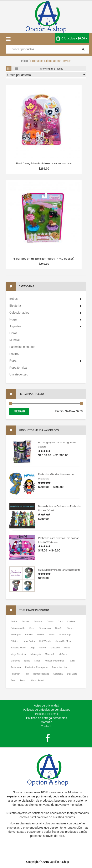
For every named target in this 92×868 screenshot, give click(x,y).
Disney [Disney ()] (70, 628)
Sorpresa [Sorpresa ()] (58, 674)
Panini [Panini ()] (72, 661)
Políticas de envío (47, 714)
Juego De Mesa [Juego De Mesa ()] (64, 641)
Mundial (14, 340)
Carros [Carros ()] (50, 621)
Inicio (24, 61)
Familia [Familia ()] (29, 634)
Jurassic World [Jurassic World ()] (18, 648)
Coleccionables (19, 313)
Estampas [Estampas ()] (16, 634)
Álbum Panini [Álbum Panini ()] (37, 680)
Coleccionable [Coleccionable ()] (18, 628)
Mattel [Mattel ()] (67, 648)
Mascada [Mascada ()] (55, 648)
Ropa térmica (18, 368)
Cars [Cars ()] (60, 621)
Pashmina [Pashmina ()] (16, 667)
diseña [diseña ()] (59, 628)
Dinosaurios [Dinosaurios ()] (45, 628)
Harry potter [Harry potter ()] (29, 641)
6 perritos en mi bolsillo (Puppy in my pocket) (44, 259)
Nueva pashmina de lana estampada (59, 570)
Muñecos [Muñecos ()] (15, 661)
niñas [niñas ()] (27, 661)
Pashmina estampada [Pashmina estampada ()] (36, 667)
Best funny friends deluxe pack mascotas (44, 163)
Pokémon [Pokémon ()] (15, 674)
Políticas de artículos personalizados (47, 710)
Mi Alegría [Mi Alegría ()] (35, 654)
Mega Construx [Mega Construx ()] (18, 654)
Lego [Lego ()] (32, 648)
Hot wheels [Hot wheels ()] (45, 641)
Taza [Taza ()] (13, 680)
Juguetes (15, 326)
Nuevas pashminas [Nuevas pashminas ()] (55, 661)
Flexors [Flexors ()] (41, 634)
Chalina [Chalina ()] (71, 621)
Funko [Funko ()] (52, 634)
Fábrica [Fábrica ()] (14, 641)
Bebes (14, 299)
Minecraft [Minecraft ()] (50, 654)
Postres (14, 354)
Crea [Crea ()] (32, 628)
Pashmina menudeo (22, 347)
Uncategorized (19, 374)
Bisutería (15, 306)
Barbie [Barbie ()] (14, 621)
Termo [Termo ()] (23, 680)
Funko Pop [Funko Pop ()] (65, 634)
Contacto (46, 726)
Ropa (13, 361)
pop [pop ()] (27, 674)
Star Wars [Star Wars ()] (72, 674)
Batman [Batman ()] (26, 621)
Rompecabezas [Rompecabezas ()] (41, 674)
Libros (13, 333)
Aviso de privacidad (47, 705)
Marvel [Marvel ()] (43, 648)
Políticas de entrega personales (46, 718)
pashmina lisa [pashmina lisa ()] (59, 667)
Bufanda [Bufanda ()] (38, 621)
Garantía (46, 722)
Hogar (13, 319)
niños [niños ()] (37, 661)
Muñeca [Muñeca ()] (63, 654)
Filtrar (19, 411)
